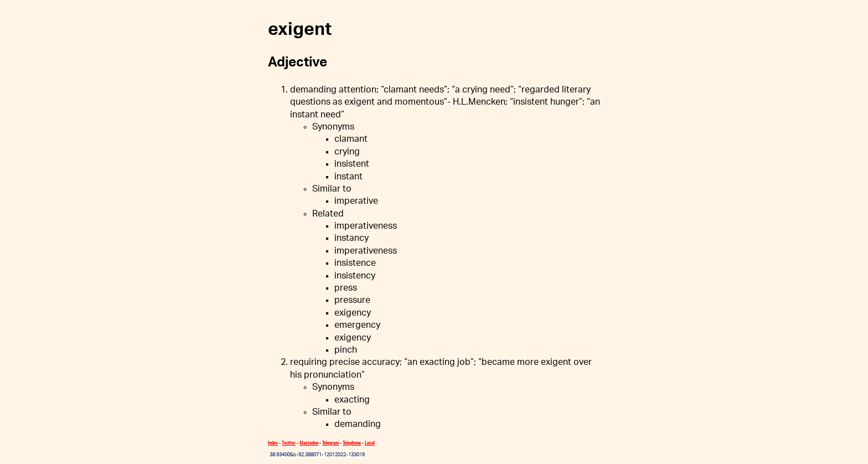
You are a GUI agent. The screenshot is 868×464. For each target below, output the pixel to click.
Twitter (289, 443)
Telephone (352, 443)
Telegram (330, 443)
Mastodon (309, 443)
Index (273, 443)
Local (370, 443)
